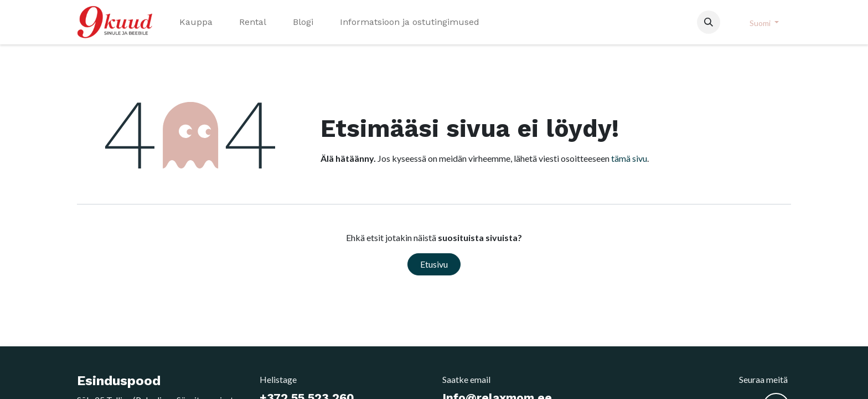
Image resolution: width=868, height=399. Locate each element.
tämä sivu (629, 158)
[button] (709, 22)
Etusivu (434, 264)
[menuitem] (196, 22)
